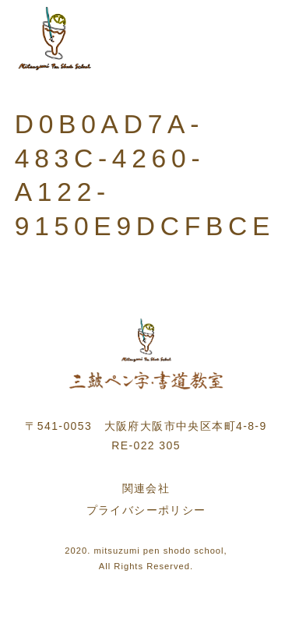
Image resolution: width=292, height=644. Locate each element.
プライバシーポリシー (146, 510)
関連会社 (146, 488)
